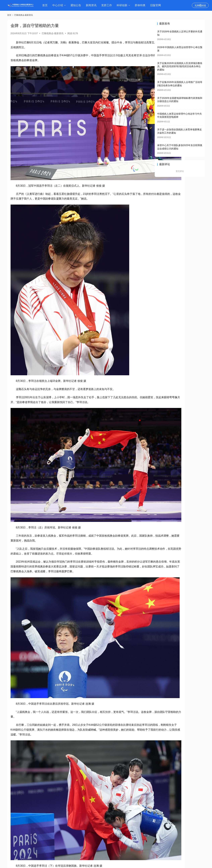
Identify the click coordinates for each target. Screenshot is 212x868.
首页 (46, 5)
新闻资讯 (92, 5)
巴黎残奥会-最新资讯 (53, 33)
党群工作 (108, 5)
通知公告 (77, 5)
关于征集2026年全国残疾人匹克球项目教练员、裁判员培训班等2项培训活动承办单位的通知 (180, 66)
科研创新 (123, 5)
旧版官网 (157, 5)
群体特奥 (141, 5)
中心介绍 (59, 5)
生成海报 (17, 840)
